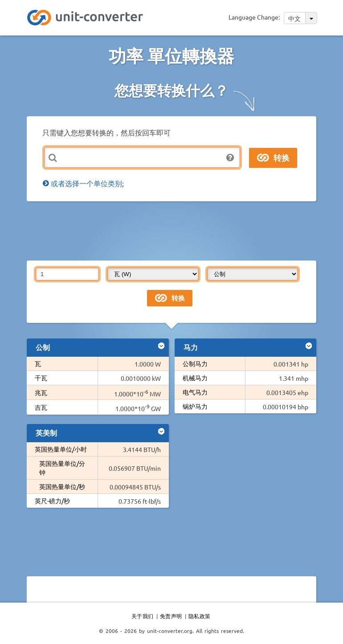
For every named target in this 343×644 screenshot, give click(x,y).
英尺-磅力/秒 (52, 501)
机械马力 (195, 378)
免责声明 (171, 616)
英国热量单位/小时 (61, 449)
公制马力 (195, 363)
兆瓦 (41, 392)
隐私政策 (200, 616)
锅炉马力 (195, 406)
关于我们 (143, 616)
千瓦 (41, 378)
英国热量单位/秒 (62, 486)
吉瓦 (41, 407)
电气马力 (195, 392)
